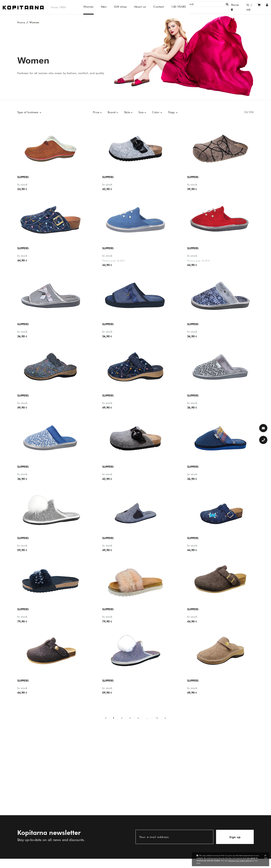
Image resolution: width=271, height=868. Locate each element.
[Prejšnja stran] (107, 718)
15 (157, 718)
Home (21, 22)
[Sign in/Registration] (267, 7)
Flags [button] (172, 112)
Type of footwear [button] (28, 112)
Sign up (235, 837)
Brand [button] (112, 112)
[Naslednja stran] (164, 718)
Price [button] (96, 112)
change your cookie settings (240, 861)
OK (266, 857)
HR (250, 7)
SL (243, 7)
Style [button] (127, 112)
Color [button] (156, 112)
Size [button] (141, 112)
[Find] (212, 7)
